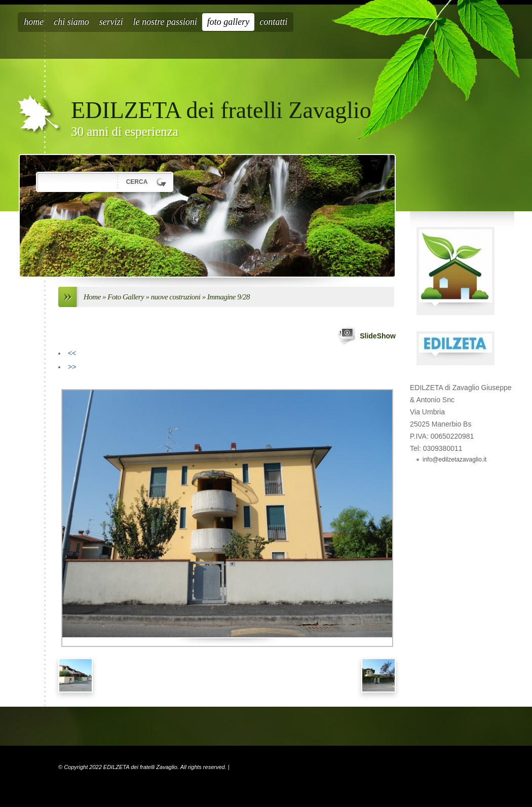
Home (34, 22)
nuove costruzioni (177, 297)
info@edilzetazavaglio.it (454, 459)
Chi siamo (71, 22)
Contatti (273, 22)
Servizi (111, 22)
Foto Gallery (229, 22)
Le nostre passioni (165, 22)
